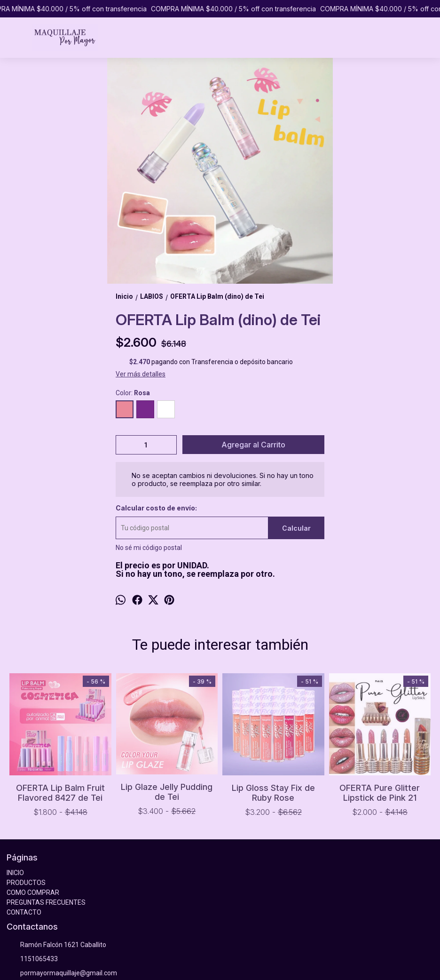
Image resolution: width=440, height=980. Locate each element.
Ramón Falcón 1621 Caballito (56, 945)
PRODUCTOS (26, 883)
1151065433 (32, 959)
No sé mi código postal (149, 548)
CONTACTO (24, 912)
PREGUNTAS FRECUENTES (46, 902)
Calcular (296, 528)
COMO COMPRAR (33, 892)
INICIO (15, 873)
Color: (133, 393)
